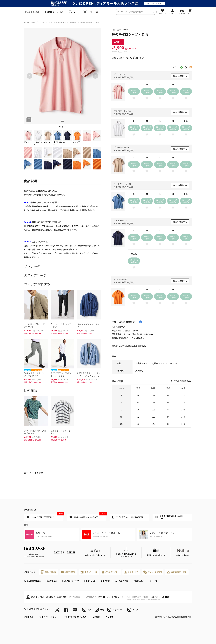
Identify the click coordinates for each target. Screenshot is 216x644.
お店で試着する (180, 76)
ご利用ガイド (30, 572)
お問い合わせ (139, 581)
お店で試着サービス (177, 572)
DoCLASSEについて (71, 581)
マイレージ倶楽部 (153, 572)
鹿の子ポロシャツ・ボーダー (62, 432)
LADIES (49, 12)
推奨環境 (96, 617)
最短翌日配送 (68, 572)
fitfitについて (90, 581)
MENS (60, 12)
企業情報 (109, 617)
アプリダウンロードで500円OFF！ (129, 517)
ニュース (153, 581)
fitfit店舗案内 (51, 581)
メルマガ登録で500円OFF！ (45, 516)
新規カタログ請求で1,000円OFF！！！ (169, 517)
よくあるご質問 (122, 581)
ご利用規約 (29, 617)
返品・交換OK (48, 572)
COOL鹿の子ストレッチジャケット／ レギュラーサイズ (89, 376)
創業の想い (105, 581)
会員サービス (131, 572)
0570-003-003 (160, 597)
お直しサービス (89, 572)
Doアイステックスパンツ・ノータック (61, 374)
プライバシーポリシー (49, 617)
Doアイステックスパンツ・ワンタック (34, 374)
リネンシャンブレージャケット (88, 325)
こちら (150, 334)
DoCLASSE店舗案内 (32, 581)
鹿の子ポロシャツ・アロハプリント (35, 432)
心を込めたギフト (111, 572)
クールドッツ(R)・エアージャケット (35, 325)
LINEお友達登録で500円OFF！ (88, 516)
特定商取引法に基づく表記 (75, 617)
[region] (108, 12)
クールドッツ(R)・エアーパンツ (62, 325)
